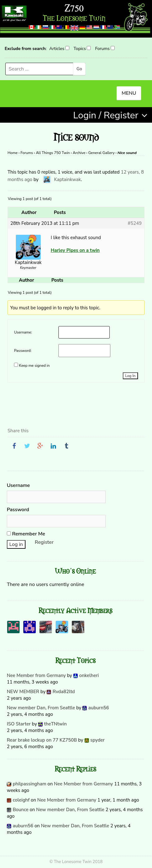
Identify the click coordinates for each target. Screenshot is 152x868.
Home (12, 153)
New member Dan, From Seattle (41, 708)
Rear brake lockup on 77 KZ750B (42, 740)
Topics (80, 49)
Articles (57, 49)
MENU (129, 93)
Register (44, 542)
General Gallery (101, 153)
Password (18, 510)
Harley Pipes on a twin (75, 250)
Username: (23, 332)
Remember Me (26, 534)
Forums (102, 49)
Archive (79, 153)
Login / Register (106, 115)
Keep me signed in (34, 366)
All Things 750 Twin (53, 153)
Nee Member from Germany (36, 675)
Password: (23, 351)
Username (18, 485)
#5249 (135, 223)
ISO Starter (19, 724)
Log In (130, 376)
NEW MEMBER (23, 692)
